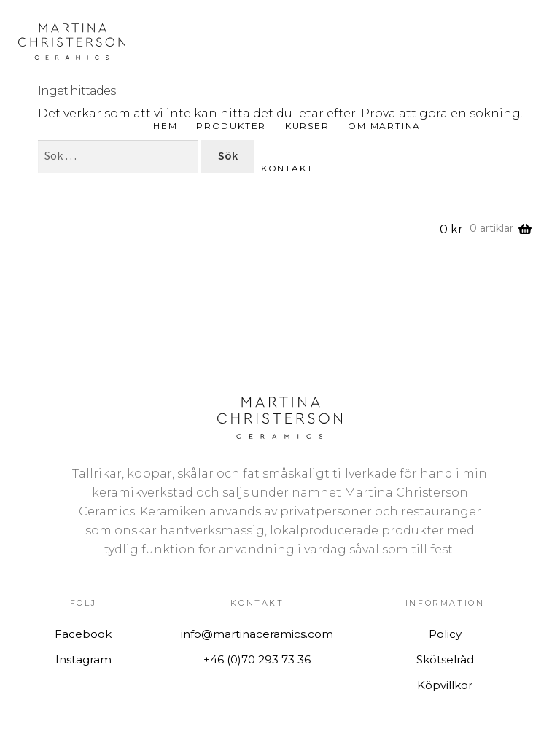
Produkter (231, 126)
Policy (445, 634)
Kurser (307, 126)
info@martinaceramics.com (257, 634)
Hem (165, 126)
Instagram (83, 659)
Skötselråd (445, 659)
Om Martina (384, 126)
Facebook (83, 634)
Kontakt (287, 168)
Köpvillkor (445, 685)
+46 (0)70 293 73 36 (257, 659)
